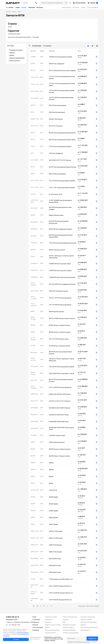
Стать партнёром (93, 7)
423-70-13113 (35, 126)
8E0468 (33, 325)
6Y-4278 (33, 194)
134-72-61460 (35, 91)
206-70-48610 (35, 160)
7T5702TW (34, 243)
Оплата (83, 7)
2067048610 (34, 408)
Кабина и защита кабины (53, 625)
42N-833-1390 (35, 119)
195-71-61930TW (33, 305)
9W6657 (33, 463)
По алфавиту (47, 46)
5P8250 (33, 497)
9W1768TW (34, 208)
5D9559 (33, 64)
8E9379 (33, 174)
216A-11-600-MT (34, 586)
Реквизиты (36, 622)
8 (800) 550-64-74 (13, 617)
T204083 (33, 57)
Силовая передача (68, 627)
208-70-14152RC (33, 318)
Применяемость (86, 630)
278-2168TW (34, 367)
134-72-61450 (35, 98)
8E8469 (33, 332)
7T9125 (33, 146)
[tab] (88, 46)
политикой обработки (23, 632)
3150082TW (34, 264)
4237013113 (34, 401)
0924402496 (34, 428)
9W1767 (33, 70)
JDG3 (32, 153)
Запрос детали (66, 7)
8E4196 (33, 133)
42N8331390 (34, 394)
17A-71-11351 (35, 187)
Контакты (40, 7)
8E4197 (33, 167)
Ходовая (83, 625)
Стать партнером (38, 627)
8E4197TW (34, 380)
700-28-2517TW (33, 360)
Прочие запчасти (50, 633)
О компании (36, 620)
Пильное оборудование (52, 630)
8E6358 (33, 456)
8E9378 (33, 139)
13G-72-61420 (35, 181)
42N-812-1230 (35, 531)
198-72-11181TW (33, 298)
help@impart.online (12, 620)
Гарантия (35, 625)
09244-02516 (34, 565)
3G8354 (33, 442)
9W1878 (33, 105)
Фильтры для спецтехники (89, 622)
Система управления (69, 630)
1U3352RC (34, 435)
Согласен (16, 639)
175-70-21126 (35, 84)
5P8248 (33, 517)
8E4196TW (34, 353)
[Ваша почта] (76, 639)
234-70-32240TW (33, 284)
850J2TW (33, 236)
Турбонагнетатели (86, 620)
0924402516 (34, 415)
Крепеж (47, 627)
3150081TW (34, 270)
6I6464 (33, 311)
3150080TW (34, 277)
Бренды (24, 7)
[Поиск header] (54, 3)
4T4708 (33, 346)
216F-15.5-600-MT (34, 593)
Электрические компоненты (89, 627)
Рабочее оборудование (70, 617)
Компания (32, 7)
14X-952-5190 (35, 490)
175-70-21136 (35, 77)
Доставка (76, 7)
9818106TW (34, 222)
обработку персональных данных (82, 643)
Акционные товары (51, 617)
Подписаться (92, 639)
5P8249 (33, 504)
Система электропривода (71, 633)
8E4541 (33, 483)
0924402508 (34, 421)
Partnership (36, 630)
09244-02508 (34, 572)
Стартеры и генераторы (88, 617)
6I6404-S (33, 250)
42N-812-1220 (35, 538)
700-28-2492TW (33, 373)
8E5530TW (34, 229)
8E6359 (33, 449)
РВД (64, 622)
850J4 (32, 112)
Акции (18, 7)
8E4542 (33, 476)
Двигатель (48, 622)
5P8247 (33, 524)
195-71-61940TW (33, 387)
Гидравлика (49, 620)
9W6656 (33, 470)
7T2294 (33, 579)
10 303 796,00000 (34, 201)
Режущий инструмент (69, 625)
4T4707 (33, 257)
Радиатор (66, 620)
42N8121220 (34, 545)
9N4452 (33, 215)
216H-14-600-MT (34, 600)
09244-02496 (34, 559)
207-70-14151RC (33, 339)
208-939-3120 (35, 291)
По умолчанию (37, 46)
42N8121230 (34, 552)
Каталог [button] (10, 8)
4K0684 (33, 511)
